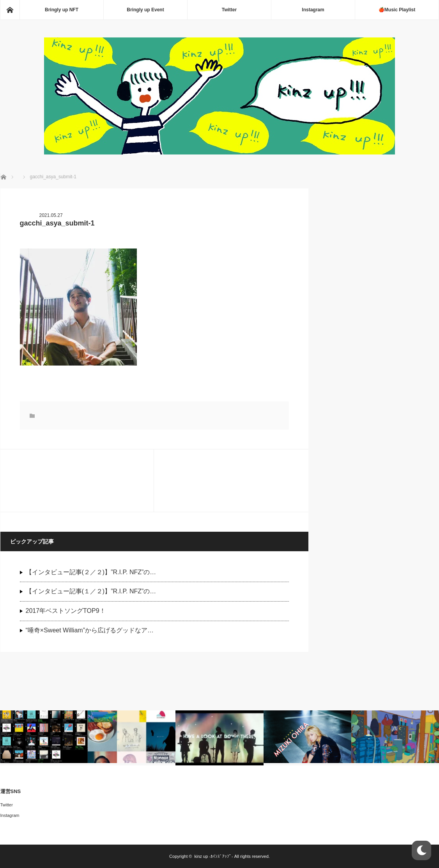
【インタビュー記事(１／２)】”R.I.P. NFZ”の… (91, 591)
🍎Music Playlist (397, 10)
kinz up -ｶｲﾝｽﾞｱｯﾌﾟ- (213, 856)
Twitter (229, 10)
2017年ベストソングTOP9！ (66, 611)
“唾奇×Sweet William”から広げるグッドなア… (90, 630)
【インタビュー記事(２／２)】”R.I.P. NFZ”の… (91, 572)
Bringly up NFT (62, 10)
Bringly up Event (145, 10)
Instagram (313, 10)
